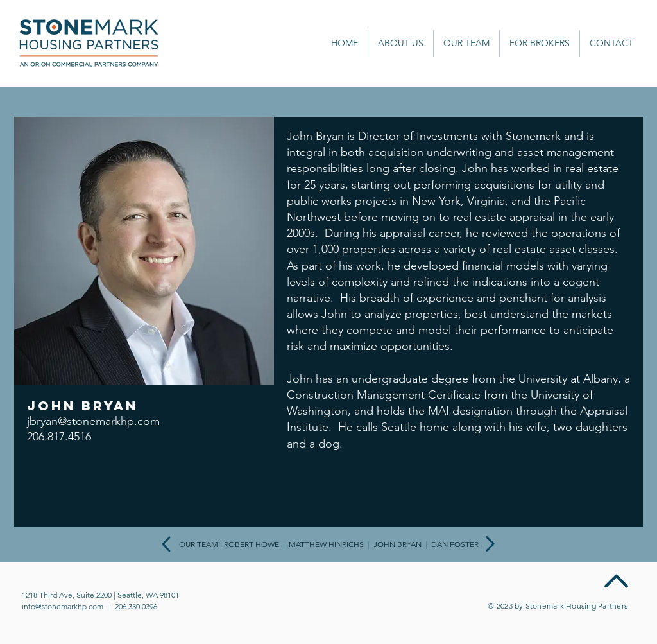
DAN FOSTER (455, 544)
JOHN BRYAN (397, 544)
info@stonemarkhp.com (63, 606)
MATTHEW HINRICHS (326, 544)
